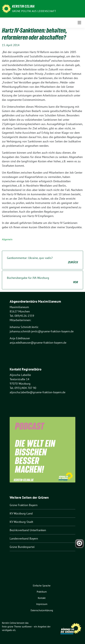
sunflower (27, 627)
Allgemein (7, 239)
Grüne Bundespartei (22, 547)
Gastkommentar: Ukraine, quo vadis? (42, 260)
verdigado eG (9, 630)
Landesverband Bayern (24, 538)
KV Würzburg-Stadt (21, 522)
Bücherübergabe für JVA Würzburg (42, 280)
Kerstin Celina (23, 7)
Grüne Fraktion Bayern (24, 505)
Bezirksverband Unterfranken (28, 530)
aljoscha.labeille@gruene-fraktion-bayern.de (38, 392)
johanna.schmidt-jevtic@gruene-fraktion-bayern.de (42, 331)
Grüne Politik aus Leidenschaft (34, 11)
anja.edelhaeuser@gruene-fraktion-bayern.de (38, 343)
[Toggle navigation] (79, 23)
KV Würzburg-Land (21, 513)
